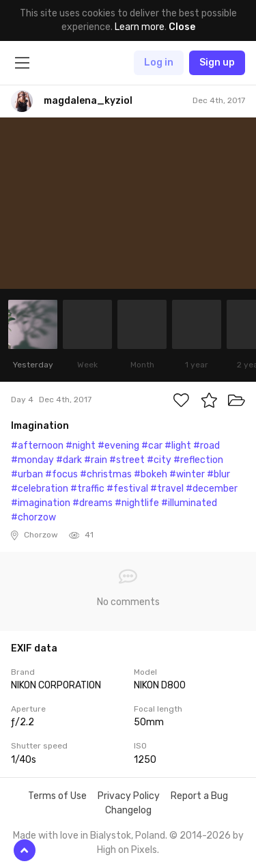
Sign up (217, 62)
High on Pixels (127, 850)
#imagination (41, 503)
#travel (167, 489)
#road (207, 446)
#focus (61, 474)
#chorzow (33, 517)
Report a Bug (199, 796)
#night (81, 446)
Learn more (140, 27)
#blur (218, 474)
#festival (127, 489)
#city (159, 460)
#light (178, 446)
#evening (118, 446)
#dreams (93, 503)
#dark (69, 460)
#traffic (87, 489)
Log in (159, 62)
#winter (187, 474)
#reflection (198, 460)
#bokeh (151, 474)
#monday (32, 460)
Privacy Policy (129, 796)
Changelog (128, 810)
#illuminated (189, 503)
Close (182, 27)
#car (152, 446)
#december (212, 489)
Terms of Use (57, 796)
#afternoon (37, 446)
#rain (96, 460)
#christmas (106, 474)
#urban (27, 474)
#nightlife (137, 503)
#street (127, 460)
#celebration (40, 489)
